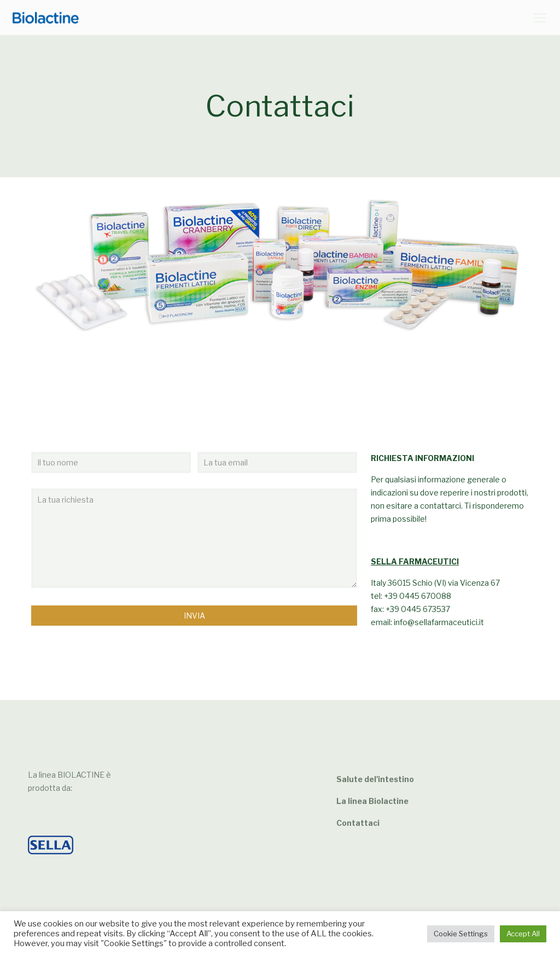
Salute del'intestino (375, 779)
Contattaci (358, 823)
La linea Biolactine (372, 801)
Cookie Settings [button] (461, 934)
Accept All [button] (523, 934)
